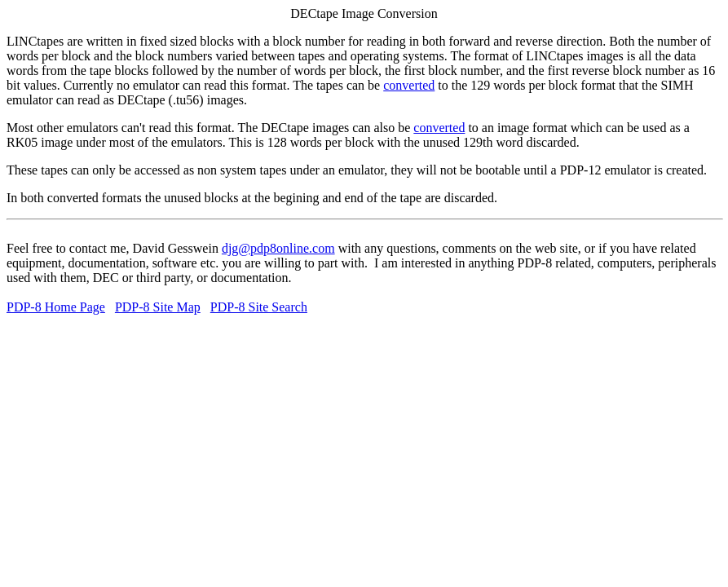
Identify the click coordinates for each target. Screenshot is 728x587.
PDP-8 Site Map (158, 307)
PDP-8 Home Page (56, 307)
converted (409, 85)
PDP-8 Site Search (259, 307)
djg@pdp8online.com (278, 248)
